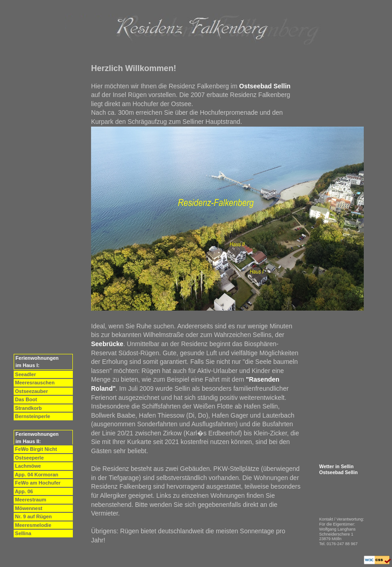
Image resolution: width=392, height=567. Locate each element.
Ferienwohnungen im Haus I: (36, 362)
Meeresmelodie (33, 525)
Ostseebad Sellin (339, 472)
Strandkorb (28, 408)
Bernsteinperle (32, 416)
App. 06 (23, 491)
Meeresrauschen (34, 383)
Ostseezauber (31, 391)
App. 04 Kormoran (36, 475)
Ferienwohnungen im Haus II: (36, 438)
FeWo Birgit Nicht (35, 449)
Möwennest (28, 508)
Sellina (23, 533)
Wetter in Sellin (336, 466)
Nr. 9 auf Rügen (33, 516)
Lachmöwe (27, 466)
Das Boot (25, 399)
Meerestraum (30, 500)
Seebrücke (107, 344)
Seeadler (25, 374)
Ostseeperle (29, 458)
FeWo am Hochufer (37, 483)
